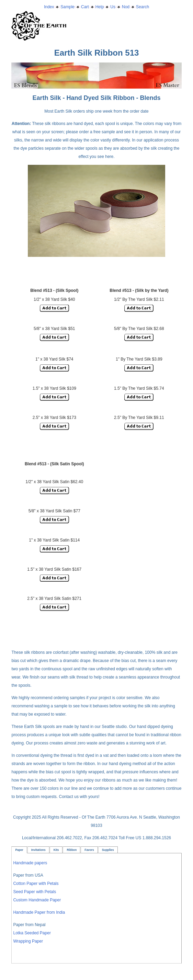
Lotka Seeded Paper (32, 933)
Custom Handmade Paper (37, 900)
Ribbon (72, 850)
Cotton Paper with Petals (36, 884)
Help (100, 7)
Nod (126, 7)
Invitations (38, 850)
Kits (56, 850)
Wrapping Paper (28, 941)
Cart (85, 7)
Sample (67, 7)
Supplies (108, 850)
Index (49, 7)
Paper (19, 850)
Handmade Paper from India (39, 912)
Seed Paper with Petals (35, 892)
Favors (89, 850)
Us (113, 7)
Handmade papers (30, 863)
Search (143, 7)
